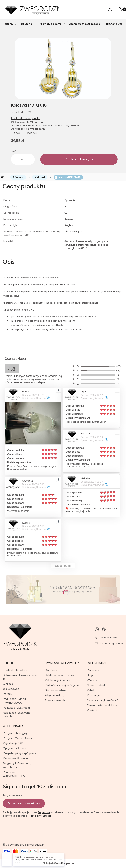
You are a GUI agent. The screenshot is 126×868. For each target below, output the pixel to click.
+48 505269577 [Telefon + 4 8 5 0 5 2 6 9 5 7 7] (108, 638)
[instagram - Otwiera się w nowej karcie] (97, 629)
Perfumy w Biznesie (15, 758)
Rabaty (91, 690)
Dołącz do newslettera (24, 803)
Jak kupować (11, 689)
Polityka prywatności (16, 708)
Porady (7, 694)
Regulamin (44, 812)
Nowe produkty (97, 685)
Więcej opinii (63, 566)
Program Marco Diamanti (19, 738)
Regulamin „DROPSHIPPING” (14, 774)
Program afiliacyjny (15, 733)
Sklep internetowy (59, 863)
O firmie (8, 684)
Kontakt (92, 710)
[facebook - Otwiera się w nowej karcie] (104, 629)
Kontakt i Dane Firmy (16, 670)
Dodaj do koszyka (79, 159)
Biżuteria (18, 177)
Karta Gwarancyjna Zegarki (62, 685)
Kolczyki (40, 177)
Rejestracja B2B (13, 743)
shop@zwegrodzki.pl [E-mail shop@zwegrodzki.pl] (111, 643)
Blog (90, 675)
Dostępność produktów (102, 705)
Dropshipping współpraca (20, 753)
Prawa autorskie (55, 700)
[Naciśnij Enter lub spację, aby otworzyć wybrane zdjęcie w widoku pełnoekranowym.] (63, 68)
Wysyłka (92, 680)
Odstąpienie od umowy (59, 675)
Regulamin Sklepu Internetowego (14, 701)
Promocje (93, 695)
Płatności (93, 670)
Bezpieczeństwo (55, 690)
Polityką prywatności (39, 816)
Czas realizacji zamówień (103, 700)
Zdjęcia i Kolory (54, 695)
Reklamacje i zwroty (57, 680)
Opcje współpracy (14, 748)
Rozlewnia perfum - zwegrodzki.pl (2, 177)
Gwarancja (52, 670)
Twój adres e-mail (13, 795)
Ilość (14, 151)
